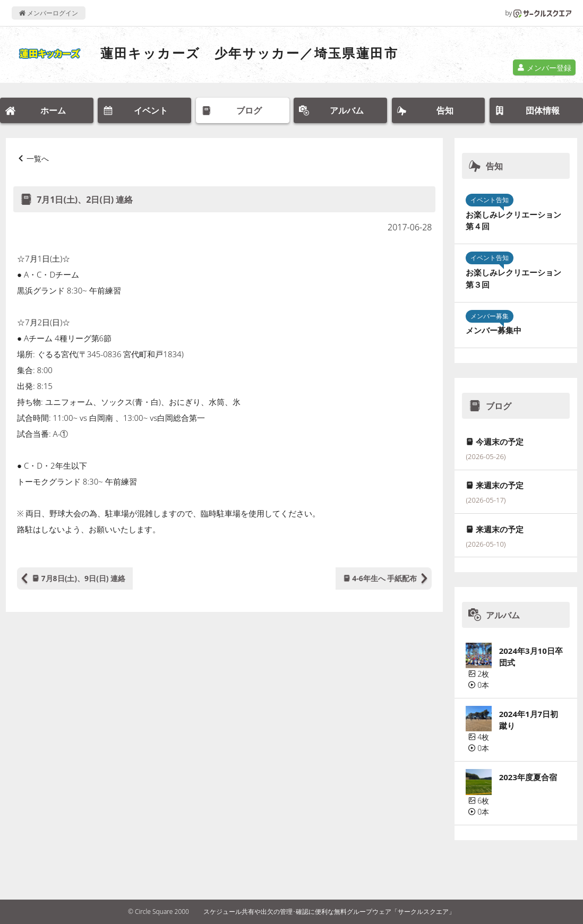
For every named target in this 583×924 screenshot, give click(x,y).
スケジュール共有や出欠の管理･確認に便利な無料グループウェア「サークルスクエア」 (329, 912)
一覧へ (38, 158)
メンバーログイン (49, 13)
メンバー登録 (544, 68)
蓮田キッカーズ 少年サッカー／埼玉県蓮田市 (249, 53)
